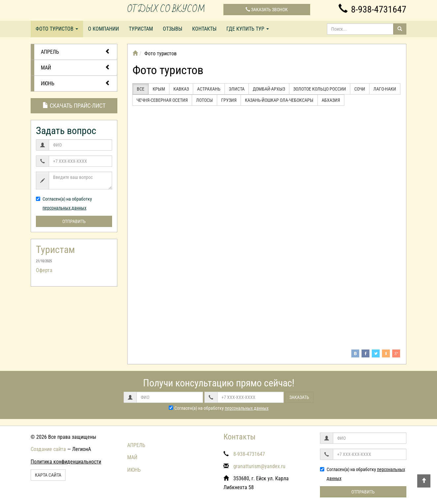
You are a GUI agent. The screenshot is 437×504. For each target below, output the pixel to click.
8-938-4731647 (372, 9)
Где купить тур (248, 29)
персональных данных (64, 208)
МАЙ (76, 67)
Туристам (141, 29)
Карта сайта (48, 475)
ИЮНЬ (76, 83)
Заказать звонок (267, 10)
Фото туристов (57, 29)
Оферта (44, 270)
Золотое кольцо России (320, 89)
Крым (159, 89)
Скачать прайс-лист (74, 106)
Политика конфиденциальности (66, 462)
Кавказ (181, 89)
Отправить (74, 221)
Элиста (237, 89)
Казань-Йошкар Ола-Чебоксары (279, 100)
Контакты (204, 29)
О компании (103, 29)
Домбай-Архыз (269, 89)
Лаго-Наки (385, 89)
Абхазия (331, 100)
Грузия (229, 100)
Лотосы (204, 100)
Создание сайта (48, 449)
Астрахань (209, 89)
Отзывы (173, 29)
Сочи (360, 89)
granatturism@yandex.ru (259, 466)
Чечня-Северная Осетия (162, 100)
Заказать (299, 397)
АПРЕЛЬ (76, 52)
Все (141, 89)
